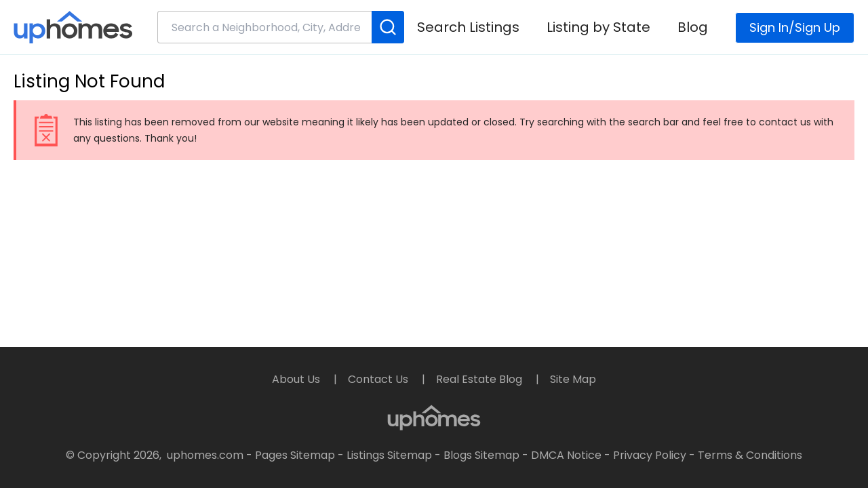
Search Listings (468, 27)
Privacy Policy (650, 455)
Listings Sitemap (389, 455)
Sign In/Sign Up (795, 27)
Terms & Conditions (750, 455)
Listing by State (598, 27)
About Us (297, 379)
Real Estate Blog (480, 379)
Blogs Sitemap (481, 455)
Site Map (573, 379)
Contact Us (379, 379)
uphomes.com (205, 455)
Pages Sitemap (295, 455)
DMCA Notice (566, 455)
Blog (693, 27)
